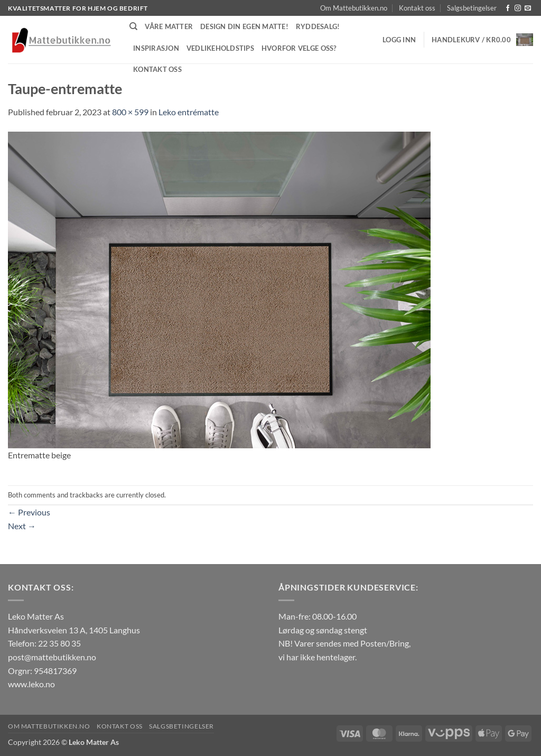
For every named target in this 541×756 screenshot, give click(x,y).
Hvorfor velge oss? (299, 48)
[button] (399, 40)
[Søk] (133, 26)
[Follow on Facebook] (508, 8)
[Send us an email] (528, 8)
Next (22, 526)
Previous (29, 512)
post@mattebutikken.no (52, 657)
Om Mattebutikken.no (354, 8)
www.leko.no (31, 684)
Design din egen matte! (244, 26)
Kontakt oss (417, 8)
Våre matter (169, 26)
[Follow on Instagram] (518, 8)
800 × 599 (130, 112)
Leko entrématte (189, 112)
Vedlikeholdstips (220, 48)
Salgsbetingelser (472, 8)
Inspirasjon (156, 48)
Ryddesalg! (318, 26)
